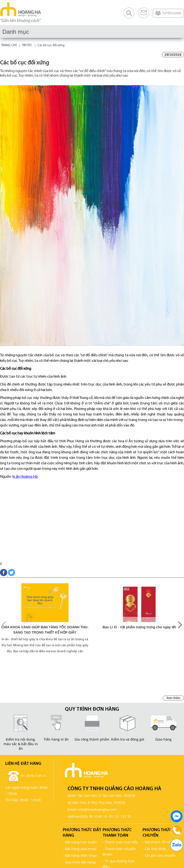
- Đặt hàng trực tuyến (80, 842)
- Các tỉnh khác (154, 849)
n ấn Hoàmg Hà (25, 477)
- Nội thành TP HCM (158, 842)
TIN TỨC (27, 45)
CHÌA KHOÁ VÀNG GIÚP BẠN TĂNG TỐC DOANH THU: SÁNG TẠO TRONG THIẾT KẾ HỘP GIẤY (45, 630)
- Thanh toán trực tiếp (120, 842)
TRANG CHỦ (9, 45)
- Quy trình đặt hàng (79, 862)
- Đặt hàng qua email (80, 849)
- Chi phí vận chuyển (159, 855)
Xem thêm (173, 698)
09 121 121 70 (120, 816)
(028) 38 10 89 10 (93, 816)
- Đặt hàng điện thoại (80, 855)
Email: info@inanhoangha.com (92, 809)
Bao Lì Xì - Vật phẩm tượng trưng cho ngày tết (139, 627)
